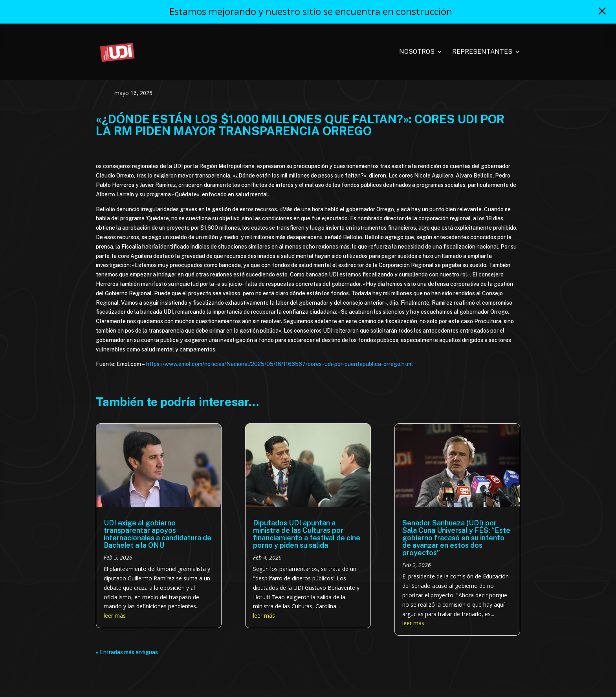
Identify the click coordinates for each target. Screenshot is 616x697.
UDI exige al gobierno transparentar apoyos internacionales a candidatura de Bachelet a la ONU (158, 534)
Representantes (482, 52)
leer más (115, 616)
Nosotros (417, 52)
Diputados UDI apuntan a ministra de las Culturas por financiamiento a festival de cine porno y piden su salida (307, 534)
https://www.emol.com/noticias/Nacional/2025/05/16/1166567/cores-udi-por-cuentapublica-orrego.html (280, 364)
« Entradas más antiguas (127, 652)
